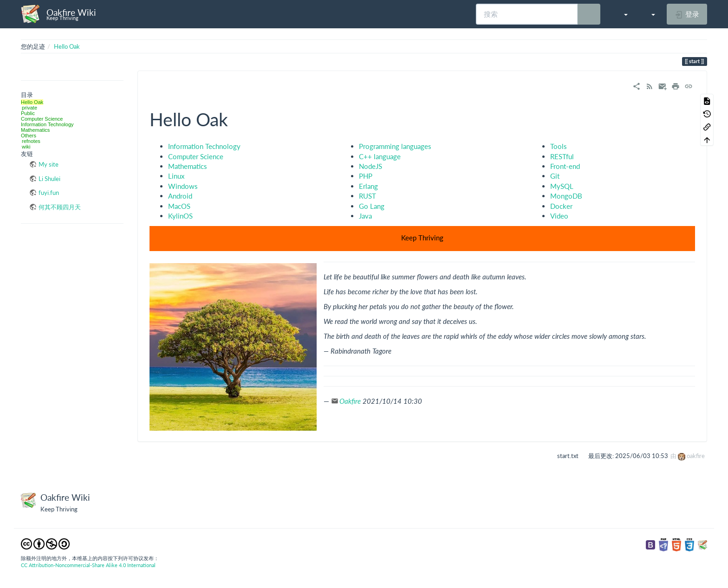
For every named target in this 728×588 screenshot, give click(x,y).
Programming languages (395, 146)
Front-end (565, 166)
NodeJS (370, 166)
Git (555, 176)
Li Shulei (49, 179)
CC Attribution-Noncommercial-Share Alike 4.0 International (88, 565)
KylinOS (180, 216)
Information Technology (47, 124)
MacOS (179, 206)
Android (180, 196)
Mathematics (35, 130)
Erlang (368, 186)
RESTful (562, 156)
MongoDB (566, 196)
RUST (367, 196)
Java (365, 216)
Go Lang (372, 206)
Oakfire (350, 401)
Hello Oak (67, 46)
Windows (183, 186)
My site (49, 164)
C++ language (380, 156)
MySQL (562, 186)
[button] (621, 14)
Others (29, 136)
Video (559, 216)
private (29, 108)
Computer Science (42, 119)
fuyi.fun (49, 193)
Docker (561, 206)
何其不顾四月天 (60, 207)
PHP (366, 176)
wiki (26, 147)
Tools (559, 146)
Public (28, 113)
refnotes (31, 141)
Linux (176, 176)
